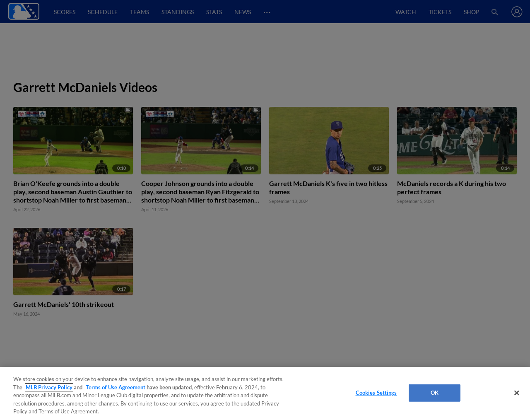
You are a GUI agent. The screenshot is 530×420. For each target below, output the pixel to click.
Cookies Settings (376, 393)
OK (435, 393)
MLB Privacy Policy (49, 387)
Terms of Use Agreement (116, 387)
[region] (265, 393)
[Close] (517, 393)
